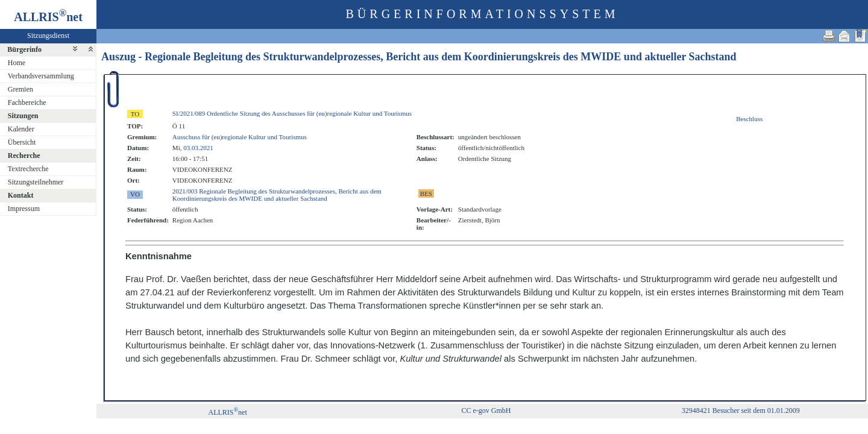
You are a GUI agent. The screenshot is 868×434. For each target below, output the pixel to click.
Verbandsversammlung (41, 76)
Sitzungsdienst (48, 36)
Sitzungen (23, 116)
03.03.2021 (198, 148)
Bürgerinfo (24, 49)
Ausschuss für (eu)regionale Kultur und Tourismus (240, 137)
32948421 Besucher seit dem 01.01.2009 (741, 410)
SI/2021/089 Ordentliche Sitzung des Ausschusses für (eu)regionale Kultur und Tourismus (292, 113)
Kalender (21, 129)
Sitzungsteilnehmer (36, 182)
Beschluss (749, 119)
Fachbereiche (27, 102)
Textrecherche (28, 169)
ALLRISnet (227, 412)
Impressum (24, 209)
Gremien (20, 89)
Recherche (24, 156)
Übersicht (22, 142)
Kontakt (21, 195)
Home (17, 63)
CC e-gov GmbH (486, 410)
